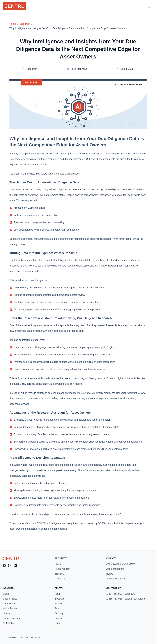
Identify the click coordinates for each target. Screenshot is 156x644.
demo (57, 529)
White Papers (10, 608)
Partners (59, 604)
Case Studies (10, 599)
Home (13, 24)
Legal (58, 623)
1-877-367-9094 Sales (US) (121, 594)
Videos (6, 613)
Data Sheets (9, 604)
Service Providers (116, 579)
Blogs (6, 594)
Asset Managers (115, 569)
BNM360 (59, 574)
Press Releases (11, 618)
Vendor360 (60, 579)
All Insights (9, 623)
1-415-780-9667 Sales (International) (126, 599)
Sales (58, 608)
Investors (59, 599)
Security (59, 613)
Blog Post (25, 24)
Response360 (62, 569)
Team (58, 594)
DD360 (58, 564)
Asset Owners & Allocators (121, 564)
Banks (110, 574)
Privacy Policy (33, 638)
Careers (59, 618)
